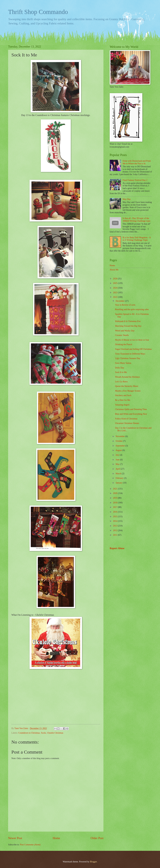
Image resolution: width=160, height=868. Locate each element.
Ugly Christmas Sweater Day (128, 358)
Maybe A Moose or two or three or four (132, 340)
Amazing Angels (122, 405)
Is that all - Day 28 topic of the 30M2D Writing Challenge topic (137, 220)
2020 (115, 493)
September (120, 446)
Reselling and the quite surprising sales (132, 309)
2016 (115, 512)
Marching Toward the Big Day (128, 326)
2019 (115, 498)
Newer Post (15, 838)
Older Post (97, 838)
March (119, 474)
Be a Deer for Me (123, 400)
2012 (115, 530)
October (119, 441)
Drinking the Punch (123, 344)
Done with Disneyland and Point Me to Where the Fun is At (137, 162)
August (119, 450)
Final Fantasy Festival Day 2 (135, 180)
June (118, 460)
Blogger (93, 862)
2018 (115, 503)
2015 (115, 517)
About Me (114, 270)
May (118, 464)
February (120, 478)
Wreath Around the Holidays (127, 377)
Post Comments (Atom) (30, 845)
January (119, 483)
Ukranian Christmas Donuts (127, 423)
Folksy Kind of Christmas (126, 419)
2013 (115, 526)
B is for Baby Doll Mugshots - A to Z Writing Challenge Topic (137, 239)
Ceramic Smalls (122, 335)
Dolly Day (120, 368)
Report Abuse (117, 548)
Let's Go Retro (121, 382)
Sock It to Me (121, 372)
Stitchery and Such (123, 395)
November (120, 436)
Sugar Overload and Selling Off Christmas (133, 349)
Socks (44, 733)
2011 (115, 535)
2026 (115, 279)
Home (56, 838)
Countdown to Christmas (29, 733)
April (118, 469)
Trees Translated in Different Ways (130, 354)
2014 (115, 521)
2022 (115, 297)
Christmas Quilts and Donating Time (131, 409)
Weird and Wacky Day (125, 331)
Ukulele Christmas (55, 733)
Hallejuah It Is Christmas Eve (128, 321)
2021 (115, 489)
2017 (115, 507)
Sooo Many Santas (123, 363)
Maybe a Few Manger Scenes (128, 391)
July (118, 455)
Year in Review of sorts (125, 305)
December (120, 301)
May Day (127, 199)
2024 (115, 288)
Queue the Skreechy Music (127, 386)
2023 (115, 293)
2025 (115, 283)
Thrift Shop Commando (38, 12)
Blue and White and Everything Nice (131, 414)
